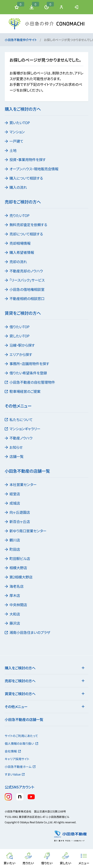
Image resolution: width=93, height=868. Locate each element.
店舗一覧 (14, 456)
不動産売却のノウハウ (24, 271)
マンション (15, 132)
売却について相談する (24, 234)
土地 (11, 150)
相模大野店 (16, 568)
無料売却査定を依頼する (26, 225)
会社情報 (13, 751)
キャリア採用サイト (17, 759)
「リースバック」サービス (25, 280)
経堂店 (13, 494)
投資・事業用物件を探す (25, 159)
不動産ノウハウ (19, 438)
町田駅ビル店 (18, 558)
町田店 (13, 549)
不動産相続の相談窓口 (25, 298)
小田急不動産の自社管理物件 (30, 382)
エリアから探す (19, 354)
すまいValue (15, 774)
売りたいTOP (17, 215)
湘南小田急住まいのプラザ (28, 632)
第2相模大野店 (19, 577)
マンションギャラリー (23, 429)
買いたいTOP (18, 123)
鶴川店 (13, 540)
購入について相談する (24, 178)
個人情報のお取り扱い (22, 743)
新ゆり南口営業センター (26, 531)
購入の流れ (16, 187)
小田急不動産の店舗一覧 (24, 719)
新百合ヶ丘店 (18, 521)
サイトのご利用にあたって (21, 736)
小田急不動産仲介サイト (21, 40)
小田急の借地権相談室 (25, 289)
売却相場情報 (18, 243)
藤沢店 (13, 623)
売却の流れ (16, 262)
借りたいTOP (17, 327)
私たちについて (19, 419)
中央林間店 (16, 605)
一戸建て (14, 141)
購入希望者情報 (20, 252)
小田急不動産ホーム (20, 767)
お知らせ (14, 447)
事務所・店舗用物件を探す (27, 364)
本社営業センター (21, 484)
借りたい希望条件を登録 (26, 373)
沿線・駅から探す (20, 345)
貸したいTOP (17, 336)
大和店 (13, 614)
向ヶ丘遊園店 (18, 512)
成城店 (13, 503)
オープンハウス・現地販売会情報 (32, 169)
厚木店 (13, 595)
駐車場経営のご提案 (23, 391)
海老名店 (14, 586)
